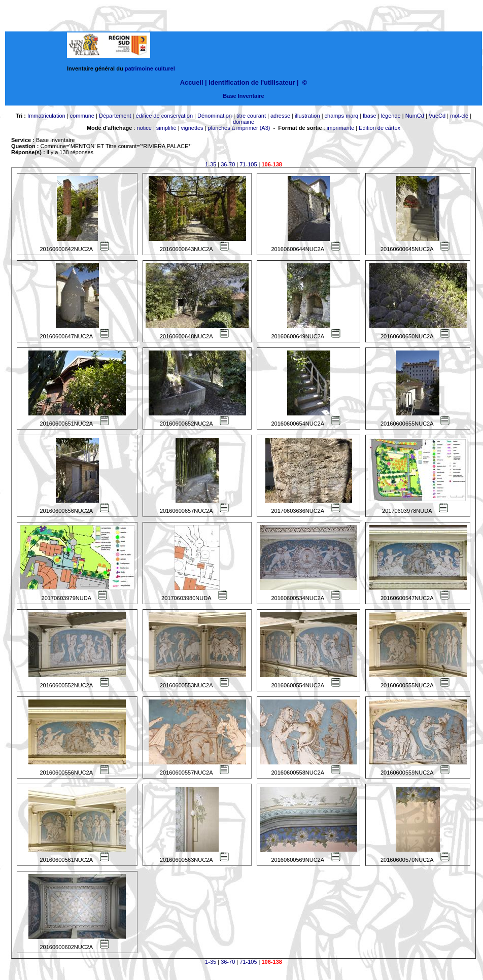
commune (82, 116)
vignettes (192, 128)
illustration (307, 116)
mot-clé (459, 116)
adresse (280, 116)
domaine (244, 122)
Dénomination (215, 116)
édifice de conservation (165, 116)
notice (144, 128)
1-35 (211, 164)
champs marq (342, 116)
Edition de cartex (379, 128)
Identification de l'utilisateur (252, 82)
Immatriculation (46, 116)
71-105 (248, 164)
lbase (369, 116)
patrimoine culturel (150, 68)
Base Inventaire (243, 96)
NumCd (415, 116)
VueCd (437, 116)
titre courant (251, 116)
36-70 (228, 164)
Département (115, 116)
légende (391, 116)
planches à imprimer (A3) (239, 128)
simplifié (166, 128)
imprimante (340, 128)
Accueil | (194, 82)
